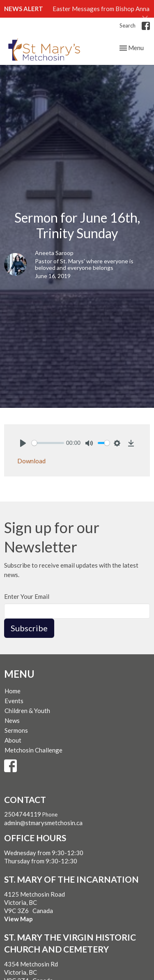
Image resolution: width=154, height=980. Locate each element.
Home (13, 691)
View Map (18, 919)
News (12, 720)
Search (128, 25)
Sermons (16, 730)
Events (14, 701)
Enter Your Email (27, 596)
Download (31, 461)
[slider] (48, 443)
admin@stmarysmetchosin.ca (43, 823)
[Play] (23, 443)
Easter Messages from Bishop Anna (101, 9)
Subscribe (29, 628)
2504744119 (23, 814)
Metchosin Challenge (33, 750)
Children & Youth (27, 711)
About (13, 740)
